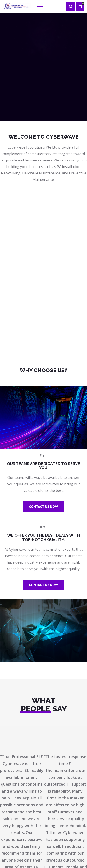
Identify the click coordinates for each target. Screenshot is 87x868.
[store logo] (17, 6)
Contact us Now (43, 507)
